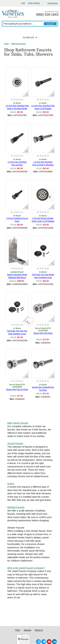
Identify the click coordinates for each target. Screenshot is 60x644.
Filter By (29, 38)
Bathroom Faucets (19, 44)
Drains (11, 484)
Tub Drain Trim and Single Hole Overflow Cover (43, 276)
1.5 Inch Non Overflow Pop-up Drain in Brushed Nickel (43, 164)
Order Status (34, 3)
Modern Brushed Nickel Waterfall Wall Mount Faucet (17, 276)
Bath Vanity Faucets (18, 423)
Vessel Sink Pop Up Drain (17, 389)
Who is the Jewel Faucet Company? (26, 568)
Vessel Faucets (15, 443)
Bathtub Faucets (16, 507)
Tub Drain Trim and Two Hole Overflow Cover (17, 332)
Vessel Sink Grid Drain (43, 333)
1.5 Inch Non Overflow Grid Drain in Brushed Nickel (17, 107)
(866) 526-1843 (47, 14)
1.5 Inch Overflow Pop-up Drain (17, 220)
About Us (39, 630)
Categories (53, 3)
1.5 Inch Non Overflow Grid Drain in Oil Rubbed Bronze (43, 107)
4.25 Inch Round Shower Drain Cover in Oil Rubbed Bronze (43, 220)
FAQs (18, 630)
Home (6, 44)
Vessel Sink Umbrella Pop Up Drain (43, 389)
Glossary (27, 630)
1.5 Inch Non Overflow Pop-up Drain (17, 163)
